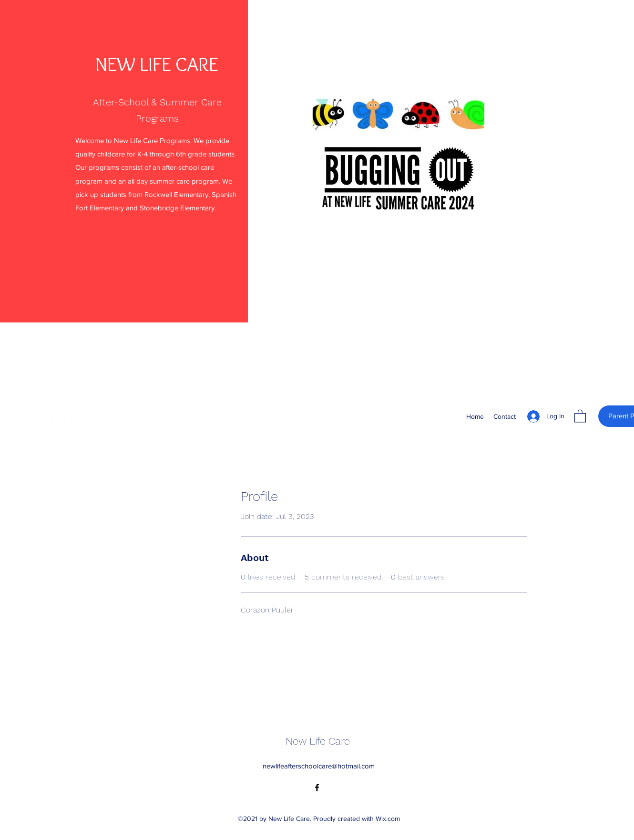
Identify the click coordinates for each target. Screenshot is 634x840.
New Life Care (318, 741)
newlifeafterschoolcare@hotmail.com (319, 766)
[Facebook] (317, 788)
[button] (580, 416)
